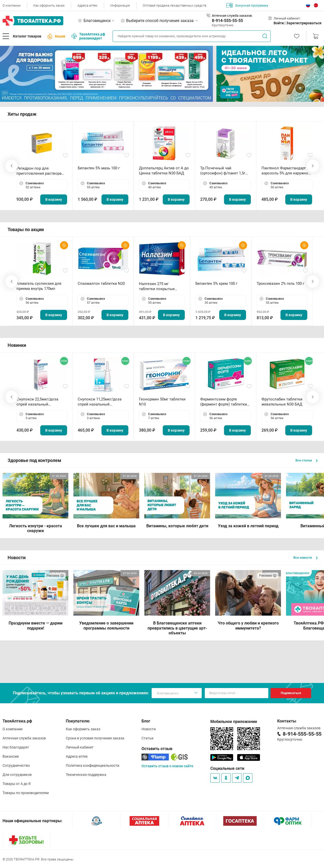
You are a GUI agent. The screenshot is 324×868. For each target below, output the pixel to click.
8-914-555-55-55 (227, 21)
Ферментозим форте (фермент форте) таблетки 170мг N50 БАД (224, 402)
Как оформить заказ (49, 5)
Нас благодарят (16, 747)
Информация (120, 5)
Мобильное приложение (234, 722)
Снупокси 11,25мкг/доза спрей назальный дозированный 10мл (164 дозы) (101, 402)
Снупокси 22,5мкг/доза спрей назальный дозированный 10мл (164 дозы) (39, 402)
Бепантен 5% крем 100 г (216, 284)
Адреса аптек (87, 5)
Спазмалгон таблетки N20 (101, 284)
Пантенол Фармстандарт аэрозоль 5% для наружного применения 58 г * (287, 171)
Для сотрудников (17, 775)
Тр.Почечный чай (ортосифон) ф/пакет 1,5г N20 (223, 171)
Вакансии (11, 756)
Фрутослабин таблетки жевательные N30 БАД (282, 402)
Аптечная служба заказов (24, 738)
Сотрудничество (16, 765)
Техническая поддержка (86, 775)
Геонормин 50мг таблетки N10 (162, 402)
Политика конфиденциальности (93, 765)
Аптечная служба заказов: (232, 16)
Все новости (306, 558)
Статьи (147, 738)
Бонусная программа (247, 5)
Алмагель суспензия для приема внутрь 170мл (39, 286)
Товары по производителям (26, 793)
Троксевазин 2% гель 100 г (280, 284)
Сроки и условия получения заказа (95, 738)
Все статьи (307, 460)
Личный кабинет (80, 747)
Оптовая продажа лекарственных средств (175, 5)
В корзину (54, 199)
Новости (149, 729)
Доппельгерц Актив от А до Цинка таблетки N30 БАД (164, 171)
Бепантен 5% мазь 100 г (99, 168)
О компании (12, 5)
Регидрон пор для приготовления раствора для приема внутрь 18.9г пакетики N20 (39, 171)
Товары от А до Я (17, 784)
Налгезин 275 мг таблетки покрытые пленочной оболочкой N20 (159, 286)
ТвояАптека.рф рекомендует (88, 36)
